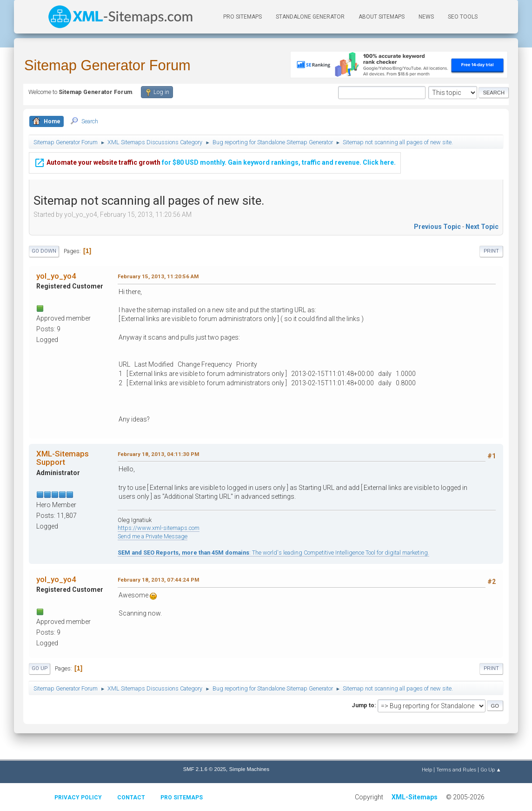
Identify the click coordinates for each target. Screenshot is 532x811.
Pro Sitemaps (182, 798)
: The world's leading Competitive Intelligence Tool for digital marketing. (273, 553)
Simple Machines (249, 769)
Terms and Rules (456, 770)
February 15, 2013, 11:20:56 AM (158, 276)
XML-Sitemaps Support (63, 458)
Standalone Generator (310, 17)
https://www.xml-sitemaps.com (159, 528)
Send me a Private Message (153, 536)
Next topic (482, 227)
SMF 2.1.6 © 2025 (205, 769)
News (426, 17)
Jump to (363, 705)
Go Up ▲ (491, 770)
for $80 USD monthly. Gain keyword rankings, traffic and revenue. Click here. (215, 156)
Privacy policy (78, 798)
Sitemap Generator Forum (107, 65)
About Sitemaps (382, 17)
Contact (131, 798)
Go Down (44, 251)
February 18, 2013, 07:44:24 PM (158, 580)
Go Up (40, 668)
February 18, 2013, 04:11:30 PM (158, 454)
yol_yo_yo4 (56, 276)
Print (491, 251)
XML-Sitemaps (415, 797)
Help (427, 770)
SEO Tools (463, 17)
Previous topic (437, 227)
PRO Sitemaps (243, 17)
